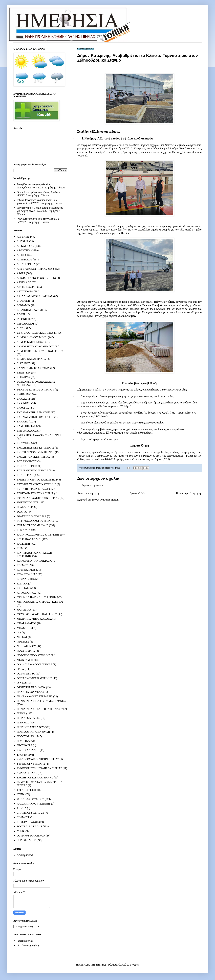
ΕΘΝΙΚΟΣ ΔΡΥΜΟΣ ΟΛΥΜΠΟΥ (35, 390)
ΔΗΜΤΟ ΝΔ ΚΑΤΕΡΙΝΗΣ (31, 359)
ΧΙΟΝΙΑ (22, 808)
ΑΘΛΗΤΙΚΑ (24, 250)
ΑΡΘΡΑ (21, 273)
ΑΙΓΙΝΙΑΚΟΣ (24, 260)
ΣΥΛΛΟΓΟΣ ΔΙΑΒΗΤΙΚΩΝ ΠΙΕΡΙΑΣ (38, 759)
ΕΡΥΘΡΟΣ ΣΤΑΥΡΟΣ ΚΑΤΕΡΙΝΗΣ (36, 484)
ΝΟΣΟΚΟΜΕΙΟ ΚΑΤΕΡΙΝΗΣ (33, 655)
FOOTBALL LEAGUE (29, 826)
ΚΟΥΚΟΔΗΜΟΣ (26, 570)
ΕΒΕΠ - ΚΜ (24, 373)
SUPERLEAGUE (26, 840)
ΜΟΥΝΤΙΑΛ (24, 610)
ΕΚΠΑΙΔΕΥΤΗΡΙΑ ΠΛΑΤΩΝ (33, 412)
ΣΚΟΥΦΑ (22, 755)
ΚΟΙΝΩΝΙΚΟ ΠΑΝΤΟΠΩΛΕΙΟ (35, 561)
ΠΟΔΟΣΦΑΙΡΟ (25, 736)
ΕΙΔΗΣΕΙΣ (23, 394)
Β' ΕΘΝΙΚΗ (23, 301)
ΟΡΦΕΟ (21, 683)
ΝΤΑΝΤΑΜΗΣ (25, 660)
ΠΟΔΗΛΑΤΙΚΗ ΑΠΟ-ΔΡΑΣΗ (33, 732)
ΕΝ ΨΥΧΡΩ (24, 443)
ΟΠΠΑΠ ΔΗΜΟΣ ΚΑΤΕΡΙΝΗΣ (34, 678)
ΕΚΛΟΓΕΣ (23, 408)
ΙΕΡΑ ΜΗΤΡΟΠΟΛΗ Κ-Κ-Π (33, 525)
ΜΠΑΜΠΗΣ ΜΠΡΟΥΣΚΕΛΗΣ (34, 619)
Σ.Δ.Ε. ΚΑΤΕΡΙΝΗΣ (28, 750)
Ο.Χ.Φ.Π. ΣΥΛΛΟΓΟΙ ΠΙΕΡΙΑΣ (35, 664)
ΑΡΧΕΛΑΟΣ (24, 282)
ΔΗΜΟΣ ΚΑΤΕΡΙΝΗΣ (29, 342)
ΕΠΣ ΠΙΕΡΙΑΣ (25, 475)
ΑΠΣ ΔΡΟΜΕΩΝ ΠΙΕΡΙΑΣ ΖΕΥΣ (36, 269)
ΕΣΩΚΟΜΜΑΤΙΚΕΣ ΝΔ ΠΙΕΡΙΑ (35, 493)
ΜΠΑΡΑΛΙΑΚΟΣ (27, 623)
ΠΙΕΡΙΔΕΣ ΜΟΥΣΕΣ (28, 718)
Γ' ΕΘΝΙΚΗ (23, 319)
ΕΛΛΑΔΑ (22, 422)
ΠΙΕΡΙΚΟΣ (23, 723)
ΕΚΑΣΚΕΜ (23, 399)
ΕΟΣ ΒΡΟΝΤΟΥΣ (27, 461)
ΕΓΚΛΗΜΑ (24, 377)
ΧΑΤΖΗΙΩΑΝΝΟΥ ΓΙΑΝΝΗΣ (34, 804)
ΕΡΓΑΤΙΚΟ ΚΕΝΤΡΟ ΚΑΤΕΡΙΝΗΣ (36, 480)
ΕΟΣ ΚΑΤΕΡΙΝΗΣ (27, 466)
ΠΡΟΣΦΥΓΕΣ (25, 745)
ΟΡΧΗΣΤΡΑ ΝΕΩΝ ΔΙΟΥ (31, 687)
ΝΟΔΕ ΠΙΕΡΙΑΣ (26, 651)
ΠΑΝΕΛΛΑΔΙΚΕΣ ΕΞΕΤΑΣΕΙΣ (35, 696)
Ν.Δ (19, 632)
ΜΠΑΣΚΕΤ (23, 628)
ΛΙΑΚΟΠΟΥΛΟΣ (26, 593)
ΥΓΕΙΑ (21, 794)
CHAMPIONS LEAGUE (30, 813)
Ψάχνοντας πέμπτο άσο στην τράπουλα (38, 219)
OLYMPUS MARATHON (31, 836)
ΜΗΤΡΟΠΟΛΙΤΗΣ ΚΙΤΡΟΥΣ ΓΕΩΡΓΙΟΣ (40, 602)
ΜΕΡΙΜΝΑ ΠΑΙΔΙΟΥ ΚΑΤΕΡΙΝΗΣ (37, 597)
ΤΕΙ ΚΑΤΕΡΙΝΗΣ (27, 790)
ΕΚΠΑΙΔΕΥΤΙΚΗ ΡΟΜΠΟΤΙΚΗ (35, 417)
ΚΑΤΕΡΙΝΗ (23, 544)
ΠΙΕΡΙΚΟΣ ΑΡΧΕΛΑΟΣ (30, 727)
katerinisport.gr (25, 941)
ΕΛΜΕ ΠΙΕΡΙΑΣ (26, 426)
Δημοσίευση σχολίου (93, 485)
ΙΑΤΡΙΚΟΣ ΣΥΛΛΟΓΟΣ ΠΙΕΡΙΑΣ (36, 521)
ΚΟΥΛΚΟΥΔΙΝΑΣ (27, 574)
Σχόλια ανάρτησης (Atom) (106, 500)
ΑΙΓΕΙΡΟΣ (23, 255)
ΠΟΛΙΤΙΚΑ (23, 741)
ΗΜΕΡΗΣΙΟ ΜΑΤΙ (27, 502)
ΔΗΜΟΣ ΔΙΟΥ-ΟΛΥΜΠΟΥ (32, 337)
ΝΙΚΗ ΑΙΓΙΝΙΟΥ (26, 646)
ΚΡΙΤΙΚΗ (22, 584)
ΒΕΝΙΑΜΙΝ (24, 305)
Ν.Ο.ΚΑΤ (22, 637)
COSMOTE (23, 817)
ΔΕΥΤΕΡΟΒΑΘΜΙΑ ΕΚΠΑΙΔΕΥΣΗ (37, 333)
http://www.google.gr (28, 945)
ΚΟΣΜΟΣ (22, 565)
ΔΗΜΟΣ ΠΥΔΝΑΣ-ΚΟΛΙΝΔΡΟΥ (35, 346)
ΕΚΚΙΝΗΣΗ (24, 403)
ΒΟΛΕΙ (21, 314)
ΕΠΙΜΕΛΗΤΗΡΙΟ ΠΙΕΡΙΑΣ (33, 470)
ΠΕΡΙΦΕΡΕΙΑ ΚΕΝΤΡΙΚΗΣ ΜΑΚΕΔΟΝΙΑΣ (42, 701)
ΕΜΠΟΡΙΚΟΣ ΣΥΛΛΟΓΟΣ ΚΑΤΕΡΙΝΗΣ (40, 435)
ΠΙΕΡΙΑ (21, 713)
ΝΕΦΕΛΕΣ (23, 642)
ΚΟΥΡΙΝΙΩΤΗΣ (26, 579)
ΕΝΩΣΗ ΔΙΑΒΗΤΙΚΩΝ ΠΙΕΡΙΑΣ (35, 448)
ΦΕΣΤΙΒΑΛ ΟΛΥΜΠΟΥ (30, 799)
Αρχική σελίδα (137, 493)
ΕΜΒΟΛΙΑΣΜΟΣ (27, 431)
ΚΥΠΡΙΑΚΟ (24, 588)
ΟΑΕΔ (20, 669)
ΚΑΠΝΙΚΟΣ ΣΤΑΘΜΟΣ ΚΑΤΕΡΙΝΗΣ (38, 535)
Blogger (134, 965)
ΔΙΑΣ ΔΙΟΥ (23, 363)
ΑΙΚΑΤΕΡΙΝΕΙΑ (26, 264)
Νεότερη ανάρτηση (89, 493)
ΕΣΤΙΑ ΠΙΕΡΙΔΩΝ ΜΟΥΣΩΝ (33, 489)
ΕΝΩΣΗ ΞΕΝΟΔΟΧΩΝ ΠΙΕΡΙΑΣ (36, 452)
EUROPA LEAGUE (28, 822)
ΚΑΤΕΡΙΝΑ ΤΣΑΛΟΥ (29, 539)
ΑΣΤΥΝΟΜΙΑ (25, 291)
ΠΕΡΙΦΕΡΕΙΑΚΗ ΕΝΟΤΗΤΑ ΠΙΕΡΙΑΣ (39, 709)
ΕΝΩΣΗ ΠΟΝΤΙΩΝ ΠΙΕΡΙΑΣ (33, 457)
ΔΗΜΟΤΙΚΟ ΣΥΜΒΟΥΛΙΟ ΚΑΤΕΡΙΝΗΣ (40, 351)
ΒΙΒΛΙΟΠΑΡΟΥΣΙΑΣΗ (30, 310)
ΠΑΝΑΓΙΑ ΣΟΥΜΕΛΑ (30, 692)
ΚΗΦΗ (21, 548)
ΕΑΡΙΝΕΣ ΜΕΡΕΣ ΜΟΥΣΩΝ (33, 368)
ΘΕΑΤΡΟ (22, 512)
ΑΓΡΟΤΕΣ (23, 241)
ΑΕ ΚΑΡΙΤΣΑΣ (25, 246)
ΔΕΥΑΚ (21, 328)
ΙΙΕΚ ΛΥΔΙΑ (24, 530)
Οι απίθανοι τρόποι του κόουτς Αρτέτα (38, 192)
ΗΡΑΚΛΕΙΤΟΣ (25, 507)
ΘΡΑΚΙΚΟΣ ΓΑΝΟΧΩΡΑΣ (32, 516)
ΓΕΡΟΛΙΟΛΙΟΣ (26, 324)
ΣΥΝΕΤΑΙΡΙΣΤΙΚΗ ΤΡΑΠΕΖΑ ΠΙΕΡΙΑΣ (39, 768)
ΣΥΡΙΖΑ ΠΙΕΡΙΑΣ (27, 773)
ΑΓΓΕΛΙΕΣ (23, 237)
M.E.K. (21, 831)
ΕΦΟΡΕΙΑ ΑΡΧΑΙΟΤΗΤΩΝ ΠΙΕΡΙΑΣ (38, 498)
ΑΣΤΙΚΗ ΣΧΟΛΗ (27, 287)
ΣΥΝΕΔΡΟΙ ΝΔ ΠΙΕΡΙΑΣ (31, 764)
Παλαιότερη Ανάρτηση (188, 493)
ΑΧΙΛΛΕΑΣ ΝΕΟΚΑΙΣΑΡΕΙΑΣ (35, 296)
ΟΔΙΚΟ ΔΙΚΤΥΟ (26, 674)
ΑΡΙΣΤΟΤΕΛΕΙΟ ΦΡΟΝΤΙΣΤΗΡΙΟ (36, 278)
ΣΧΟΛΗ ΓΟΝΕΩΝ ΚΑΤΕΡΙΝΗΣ (35, 778)
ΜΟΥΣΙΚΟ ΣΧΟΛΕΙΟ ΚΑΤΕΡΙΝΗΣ (37, 614)
